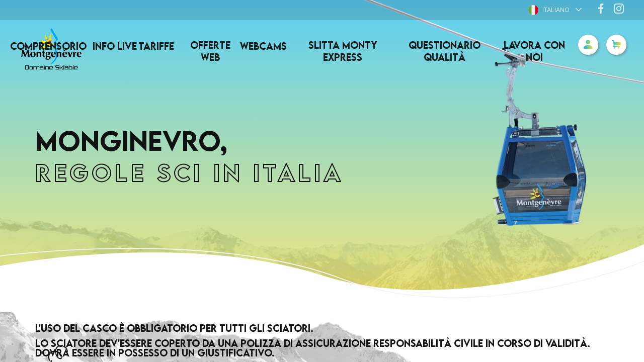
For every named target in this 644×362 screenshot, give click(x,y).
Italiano (549, 10)
